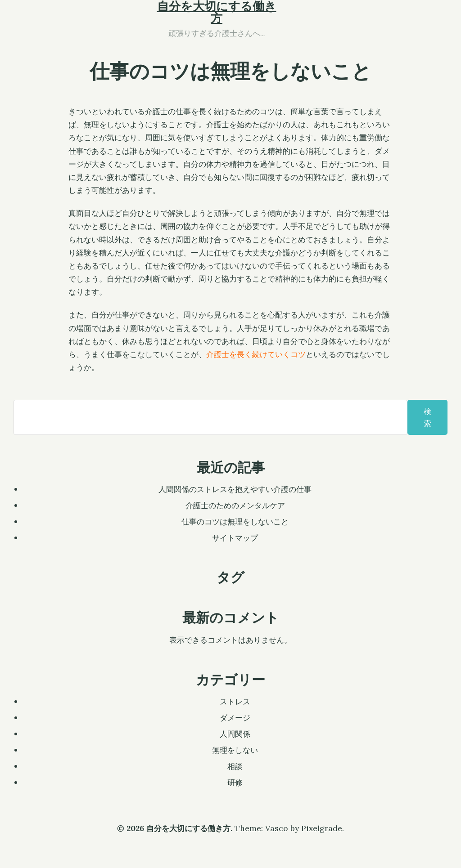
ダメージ (235, 718)
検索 (427, 417)
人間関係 (235, 734)
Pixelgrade (322, 828)
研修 (235, 782)
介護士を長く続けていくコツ (256, 354)
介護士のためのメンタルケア (235, 505)
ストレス (235, 701)
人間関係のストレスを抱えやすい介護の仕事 (235, 489)
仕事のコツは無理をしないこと (235, 521)
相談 (235, 766)
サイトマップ (235, 538)
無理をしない (235, 750)
